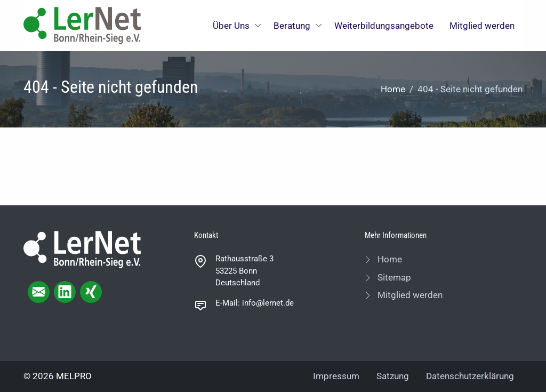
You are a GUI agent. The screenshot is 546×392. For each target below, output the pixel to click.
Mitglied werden (482, 26)
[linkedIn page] (65, 292)
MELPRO (74, 376)
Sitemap (393, 277)
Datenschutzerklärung (470, 376)
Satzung (393, 376)
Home (393, 89)
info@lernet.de (268, 303)
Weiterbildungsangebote (384, 26)
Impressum (336, 376)
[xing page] (91, 292)
